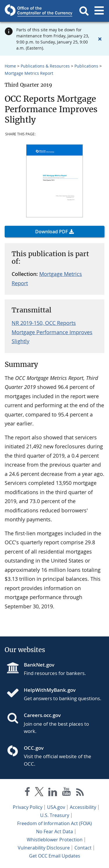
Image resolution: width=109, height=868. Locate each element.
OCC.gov (34, 748)
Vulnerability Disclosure (44, 848)
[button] (84, 11)
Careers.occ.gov (42, 715)
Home (10, 66)
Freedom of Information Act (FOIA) (54, 823)
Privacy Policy (28, 807)
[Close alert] (100, 39)
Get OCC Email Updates (55, 856)
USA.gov (56, 807)
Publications (86, 66)
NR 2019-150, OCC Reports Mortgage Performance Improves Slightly (52, 332)
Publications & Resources (45, 66)
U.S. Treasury (55, 815)
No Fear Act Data (54, 831)
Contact (83, 848)
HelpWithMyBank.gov (50, 690)
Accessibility (83, 807)
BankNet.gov (39, 665)
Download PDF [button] (52, 232)
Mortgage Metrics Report (29, 73)
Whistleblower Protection (55, 840)
